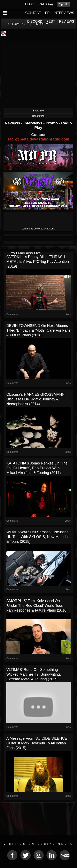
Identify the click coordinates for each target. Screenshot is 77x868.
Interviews (33, 123)
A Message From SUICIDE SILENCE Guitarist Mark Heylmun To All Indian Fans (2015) (37, 743)
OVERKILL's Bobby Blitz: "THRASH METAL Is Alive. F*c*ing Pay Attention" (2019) (38, 262)
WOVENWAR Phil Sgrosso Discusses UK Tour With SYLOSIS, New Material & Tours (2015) (37, 537)
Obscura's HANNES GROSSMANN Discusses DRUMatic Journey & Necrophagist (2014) (36, 399)
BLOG (30, 4)
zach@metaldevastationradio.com (38, 139)
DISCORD (35, 22)
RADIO (44, 4)
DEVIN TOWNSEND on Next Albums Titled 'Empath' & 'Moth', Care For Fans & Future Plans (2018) (38, 330)
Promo (52, 123)
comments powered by (38, 229)
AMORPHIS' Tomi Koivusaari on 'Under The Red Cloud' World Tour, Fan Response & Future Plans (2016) (37, 606)
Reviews (13, 123)
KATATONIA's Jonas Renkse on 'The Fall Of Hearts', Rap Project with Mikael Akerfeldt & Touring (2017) (37, 468)
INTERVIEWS (64, 13)
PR (47, 13)
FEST (51, 22)
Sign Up (64, 4)
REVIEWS (67, 22)
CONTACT (33, 13)
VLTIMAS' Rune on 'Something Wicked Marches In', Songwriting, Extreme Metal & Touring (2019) (34, 674)
